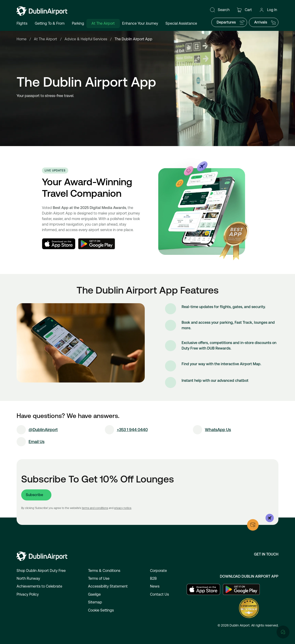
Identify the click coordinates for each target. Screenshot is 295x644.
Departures (231, 22)
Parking (78, 23)
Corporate (158, 571)
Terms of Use (99, 578)
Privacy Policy (28, 594)
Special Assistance (181, 23)
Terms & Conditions (104, 571)
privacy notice (123, 508)
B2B (153, 578)
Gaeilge (94, 594)
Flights (22, 23)
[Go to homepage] (42, 11)
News (155, 586)
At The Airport (103, 23)
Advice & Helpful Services (86, 39)
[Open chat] (283, 460)
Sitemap (95, 602)
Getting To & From (50, 23)
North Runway (28, 578)
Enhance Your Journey (140, 23)
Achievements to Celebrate (39, 586)
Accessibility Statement (108, 586)
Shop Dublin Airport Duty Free (41, 571)
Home (22, 39)
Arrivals (265, 22)
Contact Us (159, 594)
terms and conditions (95, 508)
